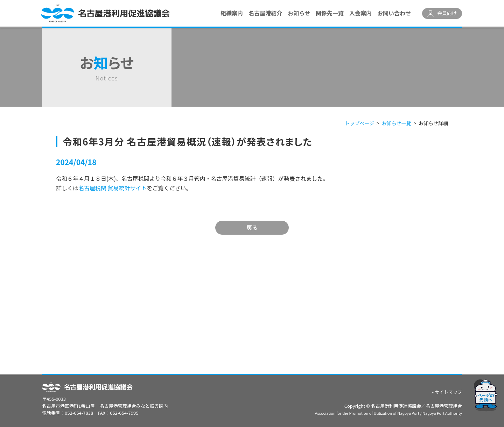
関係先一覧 (330, 13)
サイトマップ (448, 392)
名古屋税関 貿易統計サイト (113, 188)
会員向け (447, 13)
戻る (252, 227)
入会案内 (360, 13)
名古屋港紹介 (265, 13)
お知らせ (299, 13)
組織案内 (232, 13)
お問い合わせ (394, 13)
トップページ (359, 123)
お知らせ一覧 (397, 123)
